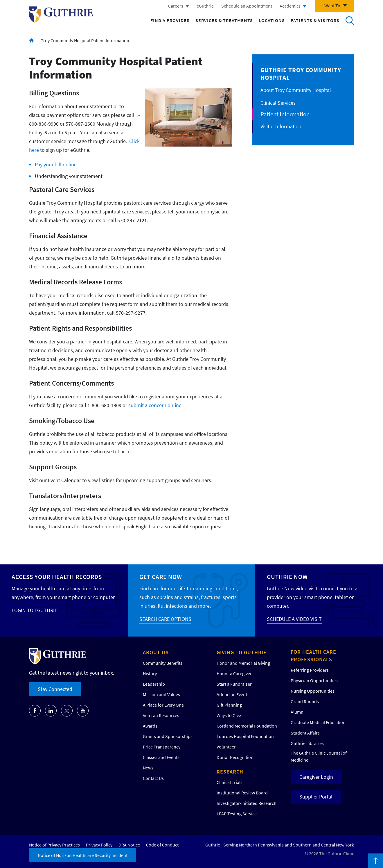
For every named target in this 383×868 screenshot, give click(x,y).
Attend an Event (232, 694)
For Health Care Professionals (313, 656)
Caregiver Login (316, 777)
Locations (272, 20)
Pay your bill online (56, 164)
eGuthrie (205, 6)
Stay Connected (55, 689)
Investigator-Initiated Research (247, 803)
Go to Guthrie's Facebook (35, 711)
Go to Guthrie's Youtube (83, 711)
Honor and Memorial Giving (243, 663)
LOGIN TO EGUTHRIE (34, 610)
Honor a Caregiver (234, 673)
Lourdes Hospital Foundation (245, 736)
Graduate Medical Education (318, 722)
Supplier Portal (316, 797)
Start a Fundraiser (234, 684)
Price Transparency (162, 747)
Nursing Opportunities (313, 691)
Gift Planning (229, 705)
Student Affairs (305, 733)
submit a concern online (155, 405)
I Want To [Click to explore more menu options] (331, 6)
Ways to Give (229, 715)
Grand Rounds (305, 701)
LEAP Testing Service (237, 814)
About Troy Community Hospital (296, 90)
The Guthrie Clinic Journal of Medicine (319, 756)
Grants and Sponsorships (168, 736)
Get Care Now (161, 577)
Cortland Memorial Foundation (247, 726)
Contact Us (153, 778)
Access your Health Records (57, 577)
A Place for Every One (163, 705)
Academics (290, 6)
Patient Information (285, 114)
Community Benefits (163, 663)
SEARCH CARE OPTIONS (165, 619)
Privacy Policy (99, 845)
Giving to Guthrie (242, 652)
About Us (156, 652)
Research (230, 772)
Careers (176, 6)
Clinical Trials (230, 782)
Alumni (298, 712)
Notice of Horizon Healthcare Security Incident (83, 855)
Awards (150, 726)
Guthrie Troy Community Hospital (301, 74)
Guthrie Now (287, 577)
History (150, 673)
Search (350, 20)
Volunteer (226, 747)
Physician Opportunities (314, 680)
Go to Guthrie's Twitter (67, 711)
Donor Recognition (235, 757)
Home (32, 40)
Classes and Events (161, 757)
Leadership (154, 684)
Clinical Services (278, 103)
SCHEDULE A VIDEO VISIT (294, 619)
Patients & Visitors (315, 20)
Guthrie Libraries (307, 743)
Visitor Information (281, 126)
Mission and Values (161, 694)
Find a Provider (170, 20)
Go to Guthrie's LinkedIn (51, 711)
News (148, 768)
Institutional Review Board (242, 793)
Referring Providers (310, 670)
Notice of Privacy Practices (54, 845)
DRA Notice (129, 845)
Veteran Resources (161, 715)
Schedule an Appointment (247, 6)
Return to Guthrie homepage (61, 15)
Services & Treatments (224, 20)
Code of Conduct (162, 845)
